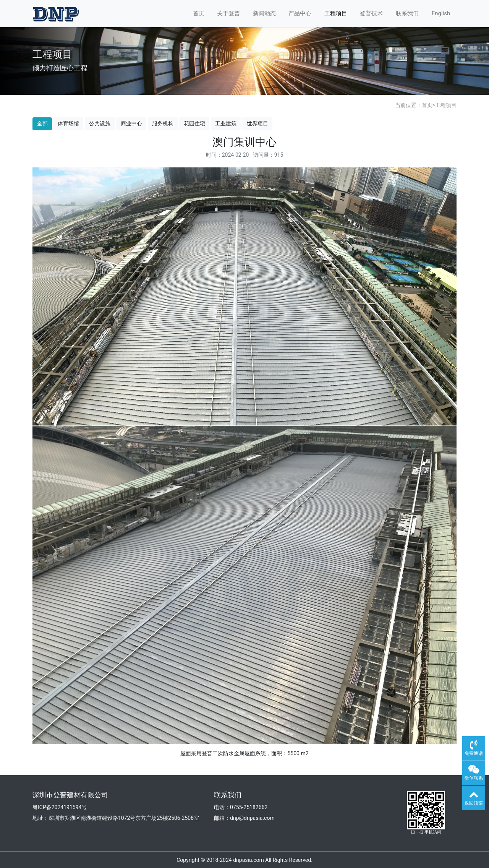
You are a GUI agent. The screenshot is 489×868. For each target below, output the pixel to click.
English (441, 13)
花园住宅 (194, 123)
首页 (199, 13)
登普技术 (371, 13)
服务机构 (163, 123)
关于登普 (228, 13)
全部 (42, 123)
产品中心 (300, 13)
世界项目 (257, 123)
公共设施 (100, 123)
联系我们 (407, 13)
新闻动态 (264, 13)
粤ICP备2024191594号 (60, 807)
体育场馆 (68, 123)
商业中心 (131, 123)
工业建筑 (226, 123)
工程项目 (336, 13)
